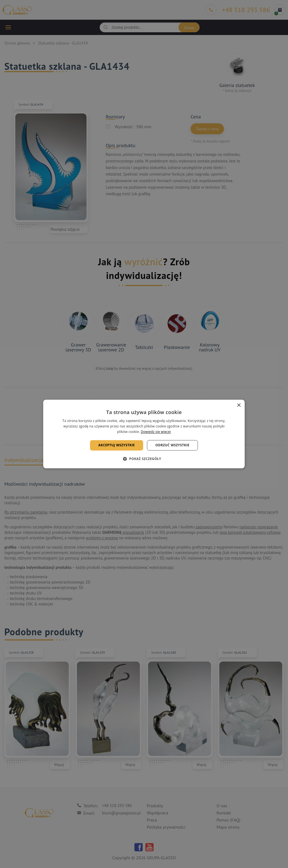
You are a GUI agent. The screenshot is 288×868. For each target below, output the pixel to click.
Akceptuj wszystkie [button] (116, 445)
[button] (144, 459)
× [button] (239, 405)
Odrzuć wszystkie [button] (172, 445)
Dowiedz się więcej (156, 432)
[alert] (144, 434)
